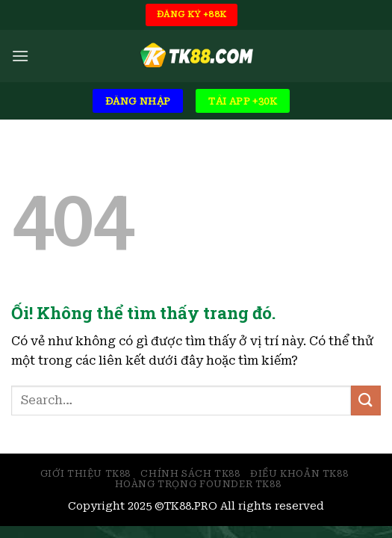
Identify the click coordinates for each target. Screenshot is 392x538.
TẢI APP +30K (243, 101)
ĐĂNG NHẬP (138, 101)
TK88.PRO (191, 506)
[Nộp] (366, 400)
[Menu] (20, 56)
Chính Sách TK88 (190, 474)
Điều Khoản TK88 (299, 474)
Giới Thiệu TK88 (85, 474)
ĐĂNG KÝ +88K (192, 14)
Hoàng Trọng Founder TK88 (198, 484)
